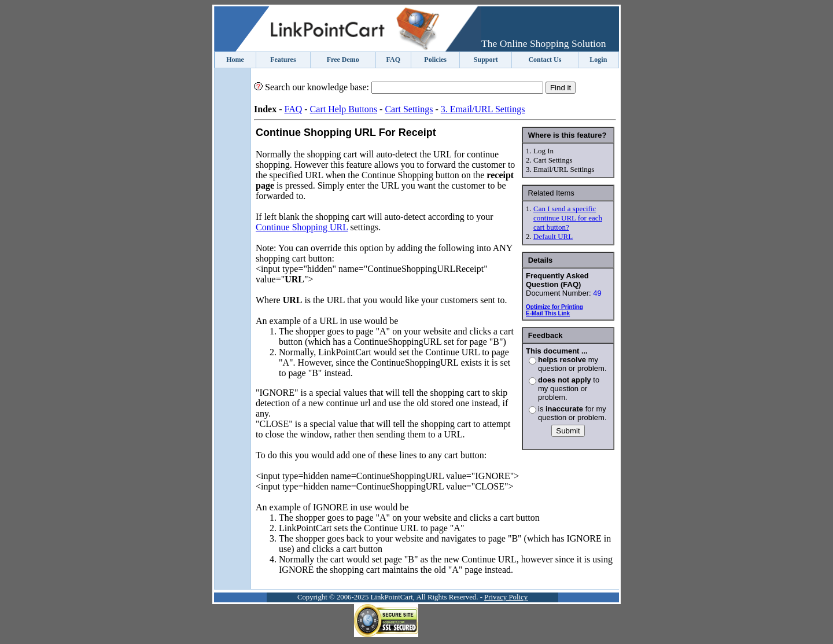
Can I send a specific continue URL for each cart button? (568, 218)
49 (597, 293)
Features (283, 60)
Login (598, 60)
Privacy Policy (506, 597)
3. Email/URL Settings (483, 109)
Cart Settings (409, 109)
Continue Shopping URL (302, 227)
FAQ (393, 60)
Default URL (553, 236)
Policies (435, 60)
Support (486, 60)
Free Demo (343, 60)
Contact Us (545, 60)
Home (235, 60)
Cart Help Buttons (344, 109)
